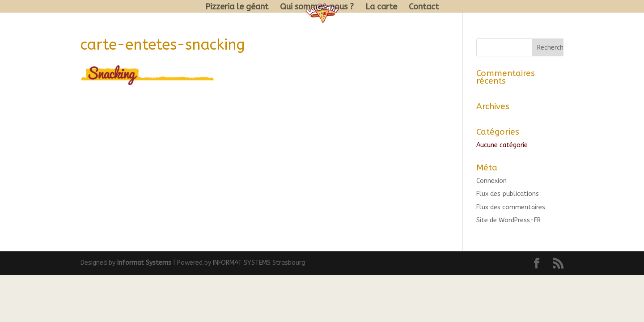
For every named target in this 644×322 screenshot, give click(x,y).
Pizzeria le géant (237, 8)
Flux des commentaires (511, 207)
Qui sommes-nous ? (317, 8)
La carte (381, 8)
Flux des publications (508, 194)
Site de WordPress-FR (508, 220)
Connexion (491, 181)
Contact (424, 8)
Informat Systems (144, 263)
